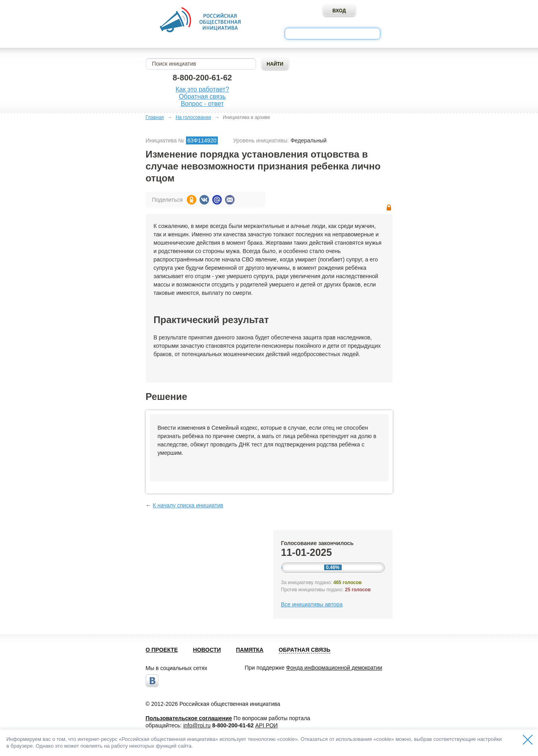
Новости (207, 650)
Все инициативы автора (312, 604)
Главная (155, 117)
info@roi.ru (197, 725)
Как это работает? (202, 89)
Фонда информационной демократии (334, 668)
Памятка (250, 650)
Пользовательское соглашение (189, 718)
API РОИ (266, 725)
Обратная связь (202, 96)
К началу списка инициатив (188, 505)
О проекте (162, 650)
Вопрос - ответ (202, 104)
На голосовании (193, 117)
